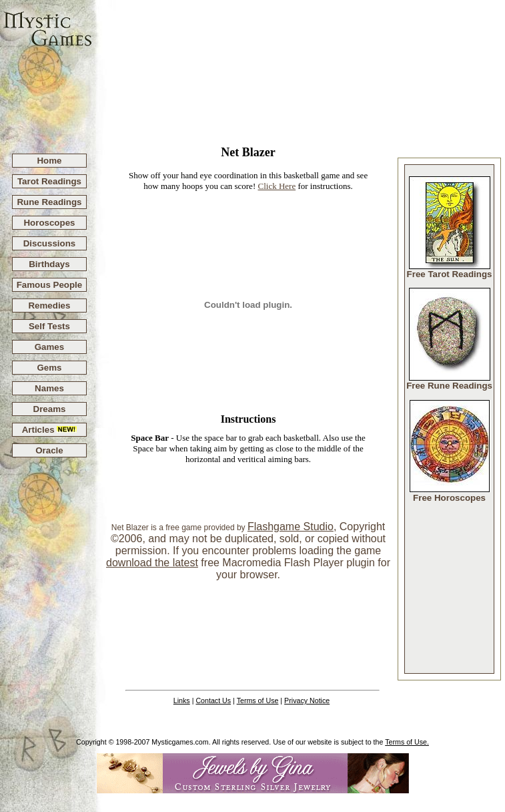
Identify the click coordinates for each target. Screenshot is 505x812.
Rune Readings (49, 202)
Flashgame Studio (291, 527)
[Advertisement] (299, 71)
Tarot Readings (49, 181)
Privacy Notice (307, 700)
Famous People (50, 285)
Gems (49, 368)
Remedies (49, 306)
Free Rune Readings (449, 382)
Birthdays (49, 264)
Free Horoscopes (450, 494)
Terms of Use (258, 700)
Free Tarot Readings (450, 270)
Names (49, 388)
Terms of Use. (407, 742)
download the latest (152, 563)
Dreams (50, 409)
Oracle (49, 450)
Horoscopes (49, 223)
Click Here (277, 186)
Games (49, 347)
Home (49, 161)
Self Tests (49, 326)
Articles (50, 430)
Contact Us (213, 700)
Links (182, 700)
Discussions (50, 243)
